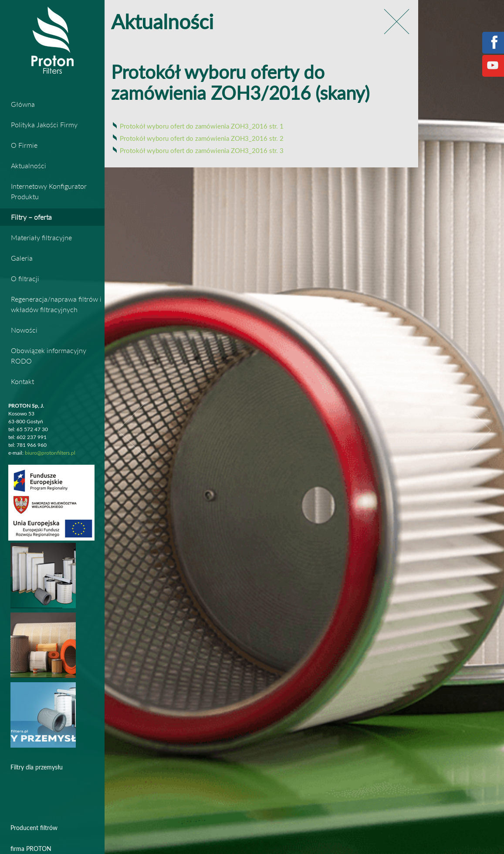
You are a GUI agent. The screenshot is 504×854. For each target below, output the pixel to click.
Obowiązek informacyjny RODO (49, 356)
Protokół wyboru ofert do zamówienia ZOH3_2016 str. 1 (202, 127)
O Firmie (24, 145)
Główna (23, 104)
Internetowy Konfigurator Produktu (49, 191)
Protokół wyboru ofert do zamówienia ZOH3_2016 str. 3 (202, 151)
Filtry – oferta (31, 217)
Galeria (22, 258)
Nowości (24, 330)
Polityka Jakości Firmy (44, 124)
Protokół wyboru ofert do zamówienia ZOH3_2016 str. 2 (202, 139)
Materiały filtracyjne (41, 237)
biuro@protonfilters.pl (50, 453)
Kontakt (22, 381)
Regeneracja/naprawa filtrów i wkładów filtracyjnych (56, 304)
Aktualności (29, 165)
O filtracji (25, 278)
